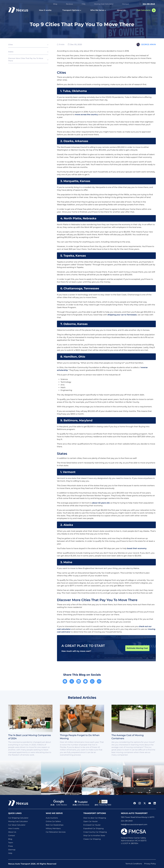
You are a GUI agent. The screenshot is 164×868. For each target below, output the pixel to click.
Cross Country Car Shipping (95, 832)
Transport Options (72, 10)
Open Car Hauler (91, 821)
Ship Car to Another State (94, 835)
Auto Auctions (52, 818)
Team (11, 843)
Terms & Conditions (134, 864)
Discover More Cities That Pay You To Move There (26, 60)
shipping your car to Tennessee (122, 315)
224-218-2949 (147, 4)
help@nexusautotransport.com (134, 824)
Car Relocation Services (56, 832)
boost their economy (137, 548)
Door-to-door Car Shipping (95, 818)
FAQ (84, 4)
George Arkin (148, 44)
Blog (55, 4)
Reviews (69, 4)
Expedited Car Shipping (93, 828)
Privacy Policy (150, 864)
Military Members (53, 828)
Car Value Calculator (17, 825)
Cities (10, 45)
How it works (45, 10)
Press (10, 846)
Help (10, 853)
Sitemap (12, 850)
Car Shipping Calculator (18, 818)
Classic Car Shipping (92, 839)
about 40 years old (101, 503)
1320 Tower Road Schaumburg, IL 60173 (138, 817)
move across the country (86, 115)
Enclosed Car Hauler (92, 825)
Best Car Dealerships (55, 825)
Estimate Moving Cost (137, 648)
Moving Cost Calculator (104, 4)
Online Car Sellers (53, 821)
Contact (126, 4)
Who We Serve (98, 10)
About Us (121, 10)
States (11, 52)
